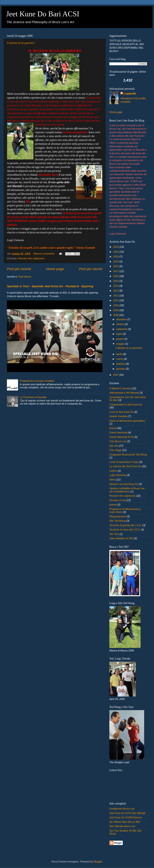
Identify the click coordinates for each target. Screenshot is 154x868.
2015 (116, 281)
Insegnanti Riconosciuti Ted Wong (128, 455)
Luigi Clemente (118, 475)
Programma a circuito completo (37, 381)
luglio (119, 334)
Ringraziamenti (118, 516)
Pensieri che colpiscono (31, 258)
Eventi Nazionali (118, 432)
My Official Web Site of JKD (125, 822)
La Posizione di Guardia (33, 397)
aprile (120, 354)
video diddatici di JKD (121, 538)
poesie (113, 505)
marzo (120, 359)
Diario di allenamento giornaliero (127, 421)
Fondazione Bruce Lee (122, 809)
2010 (116, 305)
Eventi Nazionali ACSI (122, 437)
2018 (116, 266)
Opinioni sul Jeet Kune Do (124, 484)
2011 (116, 300)
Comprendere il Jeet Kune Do (126, 405)
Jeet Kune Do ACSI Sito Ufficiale (127, 813)
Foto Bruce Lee (118, 441)
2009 (116, 310)
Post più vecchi (91, 269)
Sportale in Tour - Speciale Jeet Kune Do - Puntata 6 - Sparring (50, 286)
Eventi (113, 428)
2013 (116, 291)
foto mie (114, 446)
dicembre (122, 319)
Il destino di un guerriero (21, 43)
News (112, 480)
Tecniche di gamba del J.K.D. (126, 525)
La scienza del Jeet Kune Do (125, 466)
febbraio (121, 364)
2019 (116, 261)
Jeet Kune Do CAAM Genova (126, 817)
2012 (116, 296)
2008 (116, 315)
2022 (116, 252)
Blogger (98, 862)
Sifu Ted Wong (118, 521)
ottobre (120, 324)
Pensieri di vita (117, 500)
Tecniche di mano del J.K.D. (125, 530)
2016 (116, 276)
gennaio (121, 369)
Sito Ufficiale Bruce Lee (122, 826)
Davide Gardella (118, 416)
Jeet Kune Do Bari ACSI (43, 14)
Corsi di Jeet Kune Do (121, 412)
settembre (122, 329)
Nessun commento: (45, 254)
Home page (55, 269)
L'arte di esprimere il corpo (124, 462)
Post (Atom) (25, 277)
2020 (116, 257)
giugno (120, 339)
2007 (116, 375)
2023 (116, 247)
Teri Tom (114, 534)
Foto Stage (115, 450)
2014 (116, 286)
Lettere (113, 471)
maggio (121, 344)
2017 (116, 271)
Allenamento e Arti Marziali (124, 393)
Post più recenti (19, 269)
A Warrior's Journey (120, 388)
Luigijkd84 (130, 94)
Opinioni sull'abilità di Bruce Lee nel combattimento (127, 490)
